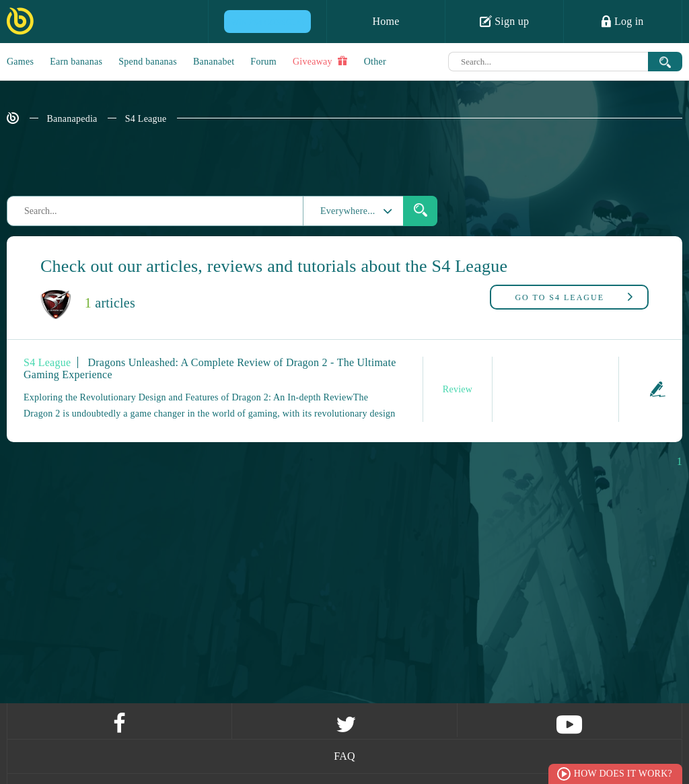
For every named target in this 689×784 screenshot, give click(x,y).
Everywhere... (339, 211)
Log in (622, 21)
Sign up (505, 21)
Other (375, 62)
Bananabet (214, 62)
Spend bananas (148, 62)
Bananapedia (72, 119)
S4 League (146, 119)
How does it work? (623, 774)
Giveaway (320, 61)
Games (20, 62)
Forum (263, 62)
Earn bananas (76, 62)
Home (386, 21)
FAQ (344, 756)
